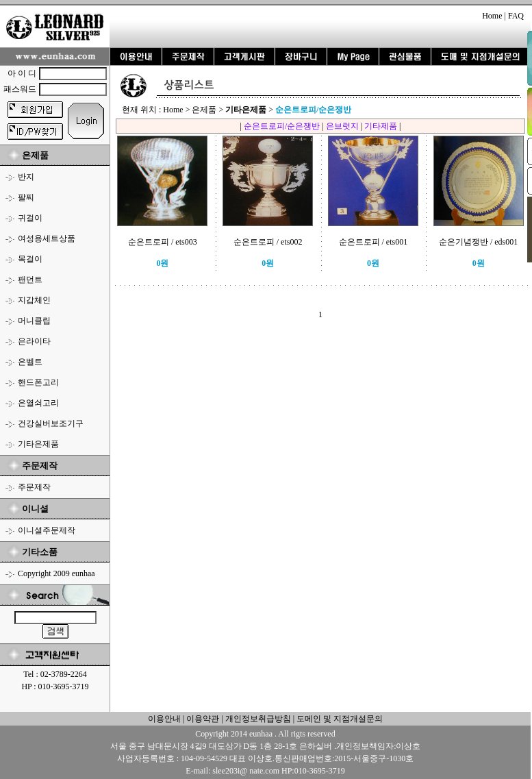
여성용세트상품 (47, 238)
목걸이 (30, 259)
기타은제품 (38, 444)
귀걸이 (30, 218)
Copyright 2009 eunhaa (56, 573)
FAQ (516, 16)
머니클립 (34, 321)
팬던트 (30, 280)
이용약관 (203, 719)
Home (492, 16)
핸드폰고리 (38, 382)
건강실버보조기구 (51, 423)
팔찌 (26, 197)
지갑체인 (34, 300)
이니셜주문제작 (47, 530)
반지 (26, 177)
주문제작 (34, 487)
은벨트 (30, 362)
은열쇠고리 (38, 403)
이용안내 (164, 719)
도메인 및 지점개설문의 (340, 719)
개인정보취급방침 (257, 719)
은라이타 (34, 341)
